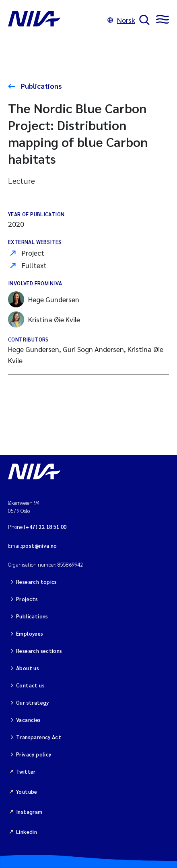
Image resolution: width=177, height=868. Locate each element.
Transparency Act (39, 737)
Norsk (121, 20)
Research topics (37, 582)
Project (33, 253)
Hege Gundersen (44, 299)
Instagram (29, 812)
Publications (41, 86)
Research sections (39, 651)
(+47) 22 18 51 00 (45, 527)
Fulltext (34, 265)
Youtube (27, 792)
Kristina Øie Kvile (44, 319)
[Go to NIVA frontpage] (56, 20)
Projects (27, 599)
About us (28, 668)
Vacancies (29, 720)
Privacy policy (34, 754)
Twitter (26, 771)
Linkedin (27, 832)
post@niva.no (40, 546)
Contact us (30, 685)
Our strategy (33, 702)
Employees (30, 633)
